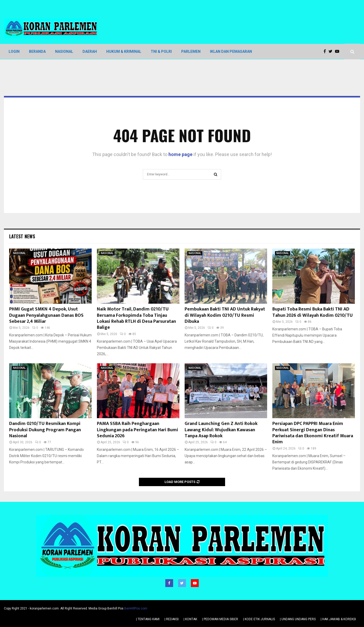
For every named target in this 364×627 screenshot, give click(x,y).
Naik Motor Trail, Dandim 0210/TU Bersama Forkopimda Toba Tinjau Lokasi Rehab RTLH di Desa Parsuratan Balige (136, 318)
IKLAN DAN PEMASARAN (231, 51)
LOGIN (14, 51)
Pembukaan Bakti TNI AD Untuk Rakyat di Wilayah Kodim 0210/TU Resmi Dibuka (225, 315)
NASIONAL (64, 51)
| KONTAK (190, 619)
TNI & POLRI (161, 51)
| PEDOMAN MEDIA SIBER (220, 619)
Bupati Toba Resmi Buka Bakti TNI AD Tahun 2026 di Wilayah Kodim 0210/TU (313, 312)
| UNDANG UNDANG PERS (298, 619)
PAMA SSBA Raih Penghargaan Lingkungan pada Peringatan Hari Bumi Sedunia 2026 (137, 430)
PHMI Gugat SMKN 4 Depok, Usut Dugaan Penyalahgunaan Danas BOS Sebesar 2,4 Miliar (46, 315)
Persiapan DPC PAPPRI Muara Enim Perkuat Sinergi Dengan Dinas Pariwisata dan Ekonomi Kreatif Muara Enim (313, 433)
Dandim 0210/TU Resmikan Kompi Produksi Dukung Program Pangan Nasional (45, 430)
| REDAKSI (172, 619)
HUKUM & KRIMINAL (124, 51)
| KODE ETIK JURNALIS (259, 619)
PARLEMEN (191, 51)
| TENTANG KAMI (148, 619)
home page (180, 154)
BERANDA (37, 51)
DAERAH (90, 51)
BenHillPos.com (136, 608)
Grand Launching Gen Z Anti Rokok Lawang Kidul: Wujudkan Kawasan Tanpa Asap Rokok (221, 430)
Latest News (22, 236)
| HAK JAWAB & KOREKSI (338, 619)
